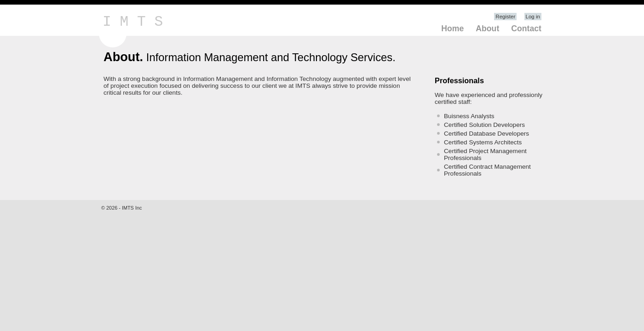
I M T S (133, 22)
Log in (533, 17)
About (487, 29)
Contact (526, 29)
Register (505, 17)
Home (452, 29)
